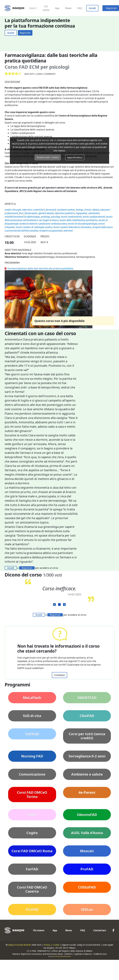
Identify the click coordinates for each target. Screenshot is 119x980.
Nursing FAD (32, 756)
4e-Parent (87, 792)
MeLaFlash (32, 698)
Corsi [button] (32, 8)
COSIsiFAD (87, 887)
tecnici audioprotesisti (94, 217)
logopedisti (81, 213)
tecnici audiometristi (71, 217)
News (68, 8)
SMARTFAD (87, 698)
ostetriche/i (39, 210)
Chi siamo (46, 8)
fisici (21, 213)
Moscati (87, 851)
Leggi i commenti (46, 74)
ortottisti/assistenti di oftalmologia (22, 217)
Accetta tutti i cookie (48, 157)
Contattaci (60, 675)
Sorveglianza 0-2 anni (87, 756)
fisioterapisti (31, 213)
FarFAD (32, 869)
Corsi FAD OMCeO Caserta (32, 889)
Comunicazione (32, 774)
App (57, 8)
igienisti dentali (46, 213)
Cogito (32, 833)
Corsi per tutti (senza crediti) (87, 736)
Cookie (56, 945)
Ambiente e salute (87, 774)
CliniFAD (87, 716)
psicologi (56, 217)
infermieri (27, 210)
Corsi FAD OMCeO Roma (32, 851)
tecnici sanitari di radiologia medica (34, 227)
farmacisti (51, 210)
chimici (88, 210)
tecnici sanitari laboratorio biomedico (72, 227)
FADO (32, 815)
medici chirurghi (13, 210)
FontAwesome (58, 956)
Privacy (47, 945)
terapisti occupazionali (51, 231)
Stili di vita (32, 716)
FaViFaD (32, 734)
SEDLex (87, 909)
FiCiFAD (32, 909)
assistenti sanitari (66, 210)
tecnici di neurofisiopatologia (83, 224)
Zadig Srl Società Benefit (19, 945)
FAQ (79, 8)
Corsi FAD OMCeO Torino (32, 794)
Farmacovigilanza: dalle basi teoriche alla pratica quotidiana (39, 268)
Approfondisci (75, 157)
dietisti (96, 210)
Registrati (25, 33)
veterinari (68, 231)
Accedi (92, 8)
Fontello (68, 956)
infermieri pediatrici (65, 213)
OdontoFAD (87, 815)
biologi (79, 210)
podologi (45, 217)
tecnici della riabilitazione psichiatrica (79, 220)
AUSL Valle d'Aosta (87, 833)
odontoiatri (94, 213)
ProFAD (87, 869)
